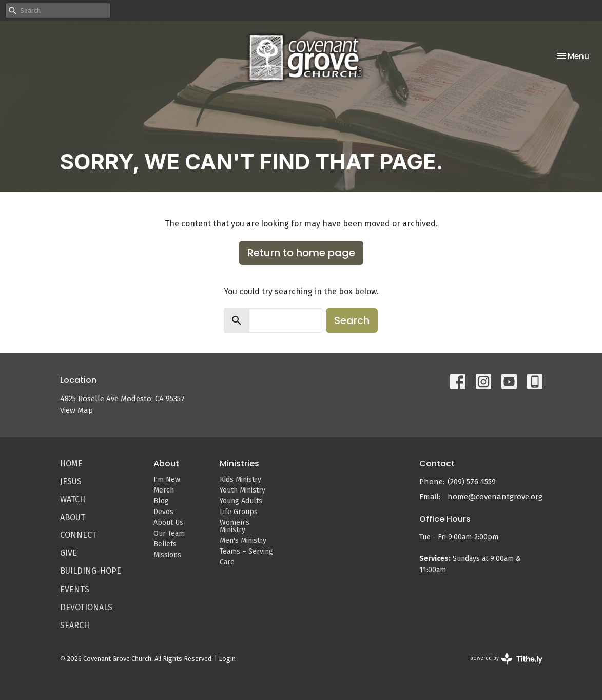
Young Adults (241, 501)
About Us (168, 523)
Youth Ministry (242, 490)
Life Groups (239, 512)
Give (69, 553)
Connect (78, 535)
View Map (76, 410)
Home (71, 463)
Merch (164, 490)
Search (352, 320)
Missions (167, 555)
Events (75, 589)
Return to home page (301, 253)
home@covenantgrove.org (495, 497)
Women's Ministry (235, 526)
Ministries (239, 463)
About (73, 517)
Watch (73, 499)
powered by (506, 659)
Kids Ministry (240, 479)
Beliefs (165, 544)
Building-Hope (91, 571)
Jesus (71, 481)
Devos (163, 512)
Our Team (169, 533)
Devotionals (86, 607)
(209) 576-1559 (472, 482)
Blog (161, 501)
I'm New (167, 479)
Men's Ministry (243, 541)
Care (227, 562)
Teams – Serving (246, 551)
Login (227, 659)
